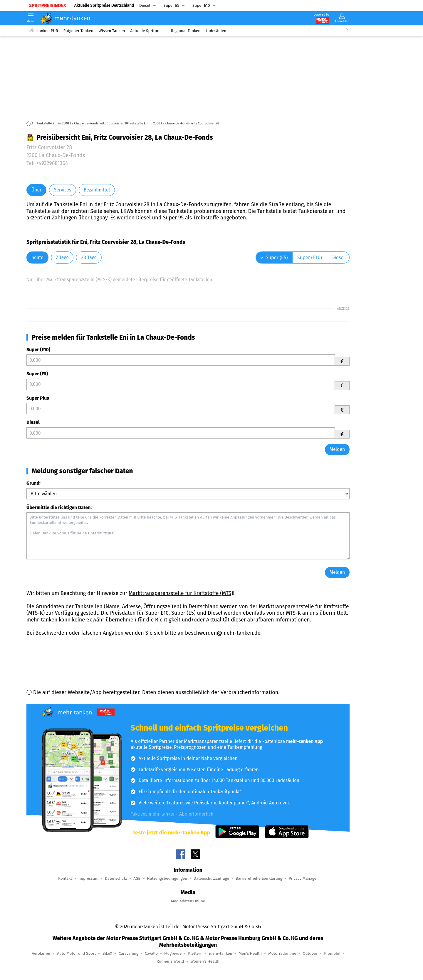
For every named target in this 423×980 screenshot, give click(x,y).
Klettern (195, 953)
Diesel (33, 422)
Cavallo (151, 953)
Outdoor (310, 953)
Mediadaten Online (188, 901)
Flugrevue (173, 953)
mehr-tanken (220, 953)
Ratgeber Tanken (78, 31)
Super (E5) (37, 374)
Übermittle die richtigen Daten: (59, 507)
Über (36, 190)
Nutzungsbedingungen (167, 878)
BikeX (107, 953)
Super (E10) (38, 350)
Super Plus (38, 398)
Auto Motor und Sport (76, 953)
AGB (137, 878)
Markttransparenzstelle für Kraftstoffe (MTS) (181, 593)
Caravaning (129, 953)
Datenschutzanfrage (211, 878)
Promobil (332, 953)
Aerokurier (41, 953)
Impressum (88, 878)
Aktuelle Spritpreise (148, 31)
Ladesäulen (216, 31)
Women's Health (205, 961)
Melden (337, 449)
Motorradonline (282, 953)
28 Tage (89, 257)
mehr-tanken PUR (42, 31)
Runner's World (170, 961)
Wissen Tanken (112, 31)
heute (37, 257)
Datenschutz (116, 878)
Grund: (33, 483)
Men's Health (250, 953)
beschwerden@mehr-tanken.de (223, 633)
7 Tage (62, 257)
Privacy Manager (303, 878)
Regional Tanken (186, 31)
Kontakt (65, 878)
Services (63, 190)
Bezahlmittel (97, 190)
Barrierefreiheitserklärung (259, 878)
